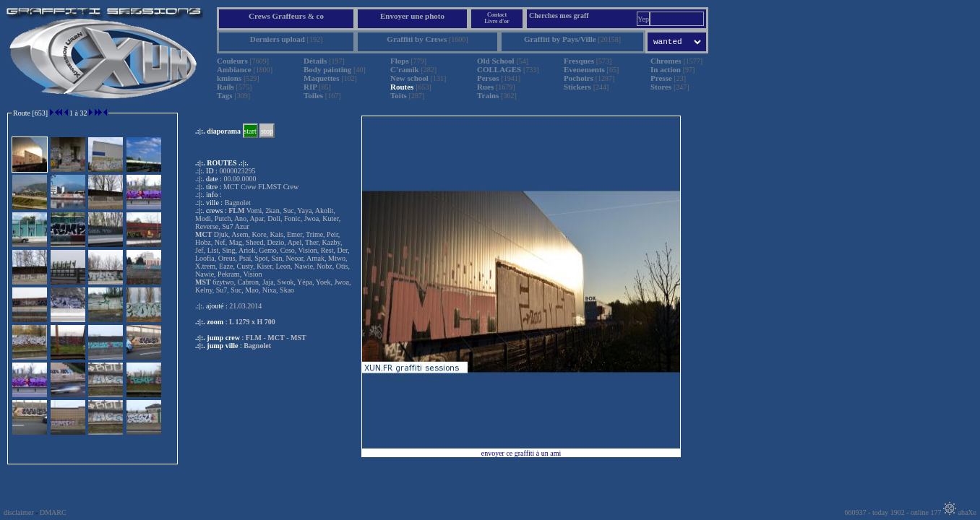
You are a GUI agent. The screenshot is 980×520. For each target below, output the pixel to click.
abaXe (960, 512)
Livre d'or (497, 21)
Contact (497, 15)
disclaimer (19, 512)
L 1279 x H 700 (252, 322)
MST (298, 338)
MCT (276, 338)
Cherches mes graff (559, 16)
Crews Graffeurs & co (286, 16)
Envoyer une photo (412, 16)
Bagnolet (257, 346)
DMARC (53, 512)
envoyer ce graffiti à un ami (521, 453)
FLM (254, 338)
